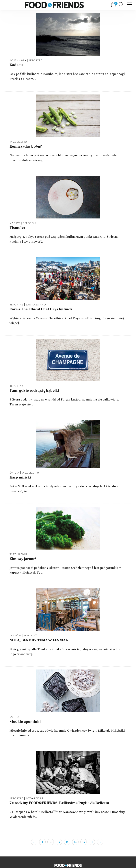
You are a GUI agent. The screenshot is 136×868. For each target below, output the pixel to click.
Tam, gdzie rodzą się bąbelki (34, 391)
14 (75, 842)
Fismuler (17, 228)
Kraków (15, 636)
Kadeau (16, 65)
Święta (14, 473)
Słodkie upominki (25, 722)
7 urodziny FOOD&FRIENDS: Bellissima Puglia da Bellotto (59, 803)
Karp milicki (20, 478)
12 (59, 842)
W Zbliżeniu (18, 142)
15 (84, 842)
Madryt (15, 223)
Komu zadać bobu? (26, 147)
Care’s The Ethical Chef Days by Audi (41, 309)
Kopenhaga (18, 61)
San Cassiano (36, 305)
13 (67, 842)
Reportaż (35, 61)
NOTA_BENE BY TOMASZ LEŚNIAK (39, 640)
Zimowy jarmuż (23, 559)
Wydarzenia (35, 799)
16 (92, 842)
